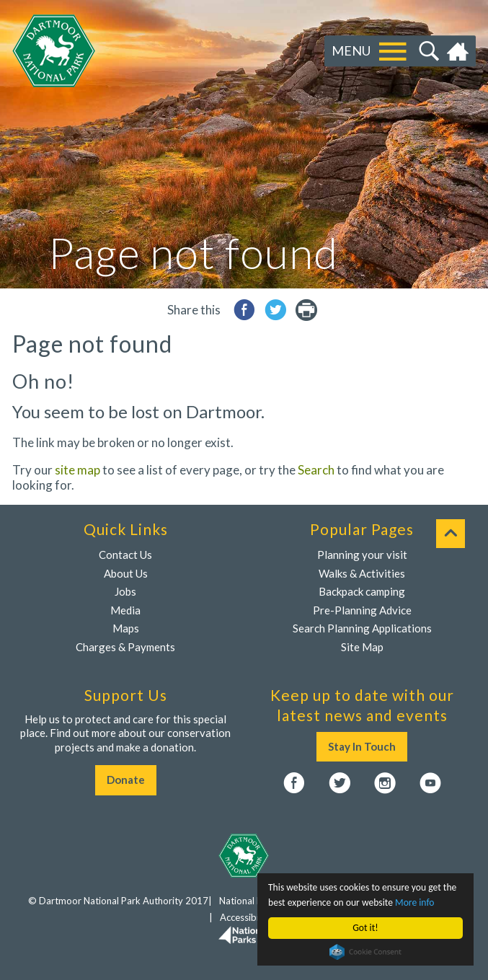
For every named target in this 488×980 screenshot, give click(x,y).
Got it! (365, 928)
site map (77, 470)
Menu (351, 50)
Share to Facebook (244, 310)
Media (125, 610)
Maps (126, 628)
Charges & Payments (125, 647)
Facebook (294, 783)
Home (460, 51)
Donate (126, 780)
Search (427, 51)
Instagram (385, 783)
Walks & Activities (362, 573)
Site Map (362, 647)
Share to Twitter (275, 310)
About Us (126, 573)
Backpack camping (362, 591)
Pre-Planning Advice (362, 610)
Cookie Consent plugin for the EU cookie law (365, 952)
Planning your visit (362, 555)
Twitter (340, 783)
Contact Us (125, 555)
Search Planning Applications (362, 628)
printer (306, 310)
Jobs (125, 591)
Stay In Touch (362, 746)
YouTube (430, 783)
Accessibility (246, 917)
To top (451, 534)
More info (414, 902)
